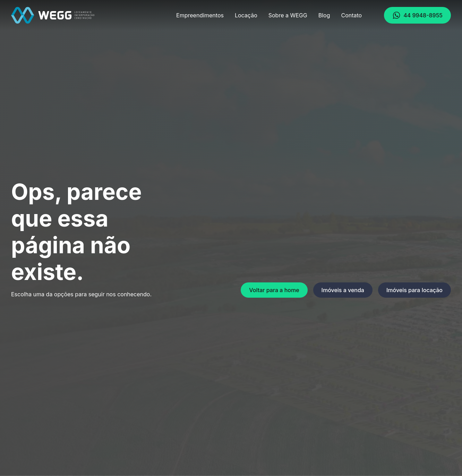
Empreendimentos (200, 15)
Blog (324, 15)
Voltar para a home (274, 290)
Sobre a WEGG (288, 15)
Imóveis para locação (414, 290)
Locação (246, 15)
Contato (351, 15)
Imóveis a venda (343, 290)
